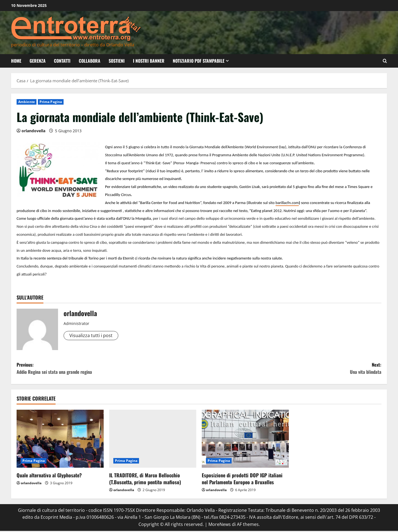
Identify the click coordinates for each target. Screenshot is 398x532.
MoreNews (220, 525)
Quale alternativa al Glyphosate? (49, 477)
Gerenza (38, 61)
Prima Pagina (51, 102)
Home (16, 61)
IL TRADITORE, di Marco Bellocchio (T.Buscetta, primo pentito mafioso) (145, 480)
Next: (290, 369)
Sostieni (117, 61)
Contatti (62, 61)
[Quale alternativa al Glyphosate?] (60, 440)
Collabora (90, 61)
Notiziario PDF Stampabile (199, 61)
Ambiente (27, 102)
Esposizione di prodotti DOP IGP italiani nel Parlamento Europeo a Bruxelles (242, 480)
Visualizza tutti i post (91, 335)
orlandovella (33, 131)
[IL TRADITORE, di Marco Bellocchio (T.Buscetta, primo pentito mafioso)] (153, 440)
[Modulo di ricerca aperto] (385, 61)
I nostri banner (149, 61)
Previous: (108, 369)
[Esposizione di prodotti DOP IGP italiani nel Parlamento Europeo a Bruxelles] (245, 440)
